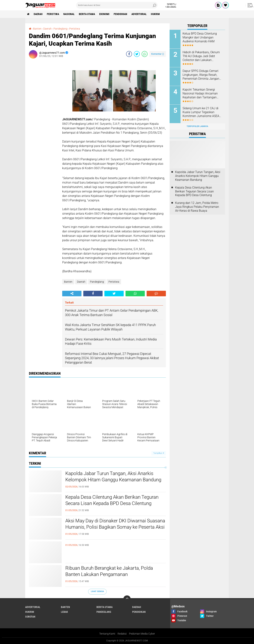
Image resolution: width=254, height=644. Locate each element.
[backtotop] (127, 599)
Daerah (38, 14)
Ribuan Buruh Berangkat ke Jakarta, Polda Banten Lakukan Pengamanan (109, 571)
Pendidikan (120, 14)
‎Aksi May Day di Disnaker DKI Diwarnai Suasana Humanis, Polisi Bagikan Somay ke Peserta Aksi (115, 524)
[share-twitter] (137, 54)
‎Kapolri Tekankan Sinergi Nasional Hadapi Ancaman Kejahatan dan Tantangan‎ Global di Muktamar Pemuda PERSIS (201, 94)
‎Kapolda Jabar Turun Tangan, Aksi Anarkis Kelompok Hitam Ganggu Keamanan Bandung (113, 477)
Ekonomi (104, 14)
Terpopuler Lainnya (197, 126)
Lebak (64, 612)
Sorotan (30, 617)
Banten (68, 282)
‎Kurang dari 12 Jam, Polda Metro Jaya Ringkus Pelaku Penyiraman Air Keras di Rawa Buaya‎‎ (197, 207)
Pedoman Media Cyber (142, 634)
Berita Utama (87, 14)
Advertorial (139, 14)
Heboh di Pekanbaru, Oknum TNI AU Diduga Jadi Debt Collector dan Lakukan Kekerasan (201, 56)
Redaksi (122, 634)
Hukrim (155, 14)
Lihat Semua (97, 591)
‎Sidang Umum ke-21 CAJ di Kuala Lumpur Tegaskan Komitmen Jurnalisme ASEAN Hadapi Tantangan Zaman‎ (202, 112)
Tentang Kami (107, 634)
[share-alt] (72, 294)
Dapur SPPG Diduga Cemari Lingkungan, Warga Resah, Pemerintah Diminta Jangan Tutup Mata (201, 75)
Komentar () (158, 54)
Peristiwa (53, 14)
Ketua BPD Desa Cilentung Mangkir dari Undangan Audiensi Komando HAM (200, 37)
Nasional (69, 14)
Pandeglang (97, 282)
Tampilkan (159, 453)
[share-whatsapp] (145, 54)
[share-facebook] (129, 54)
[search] (117, 5)
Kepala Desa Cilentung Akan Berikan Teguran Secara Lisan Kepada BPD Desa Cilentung (112, 500)
